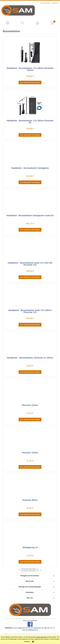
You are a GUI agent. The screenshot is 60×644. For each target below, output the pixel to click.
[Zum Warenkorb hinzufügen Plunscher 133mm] (30, 467)
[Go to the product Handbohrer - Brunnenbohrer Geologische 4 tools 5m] (30, 202)
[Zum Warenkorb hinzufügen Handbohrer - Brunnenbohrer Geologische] (30, 182)
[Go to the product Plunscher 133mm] (30, 440)
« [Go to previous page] (19, 570)
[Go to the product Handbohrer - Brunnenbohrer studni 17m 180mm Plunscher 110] (30, 297)
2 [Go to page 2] (26, 570)
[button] (7, 23)
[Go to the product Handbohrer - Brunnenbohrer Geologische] (30, 155)
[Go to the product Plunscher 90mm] (30, 487)
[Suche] (22, 23)
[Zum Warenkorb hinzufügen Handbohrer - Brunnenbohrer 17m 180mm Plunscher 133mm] (30, 83)
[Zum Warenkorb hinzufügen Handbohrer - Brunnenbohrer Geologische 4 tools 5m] (30, 230)
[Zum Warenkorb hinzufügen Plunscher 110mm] (30, 420)
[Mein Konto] (38, 23)
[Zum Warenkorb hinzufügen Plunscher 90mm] (30, 514)
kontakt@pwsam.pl (32, 630)
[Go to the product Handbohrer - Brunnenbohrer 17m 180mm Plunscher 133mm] (30, 53)
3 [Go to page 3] (30, 570)
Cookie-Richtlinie (41, 637)
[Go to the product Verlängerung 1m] (30, 534)
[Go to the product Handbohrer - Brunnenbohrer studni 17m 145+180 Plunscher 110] (30, 250)
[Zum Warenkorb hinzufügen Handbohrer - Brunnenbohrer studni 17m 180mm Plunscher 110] (30, 325)
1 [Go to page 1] (23, 570)
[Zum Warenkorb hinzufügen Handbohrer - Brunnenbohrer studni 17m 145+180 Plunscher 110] (30, 277)
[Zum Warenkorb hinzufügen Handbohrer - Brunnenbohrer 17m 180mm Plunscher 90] (30, 135)
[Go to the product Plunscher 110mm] (30, 392)
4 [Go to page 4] (34, 570)
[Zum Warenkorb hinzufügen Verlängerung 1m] (30, 562)
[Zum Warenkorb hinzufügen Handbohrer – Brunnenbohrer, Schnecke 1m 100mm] (30, 372)
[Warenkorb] (53, 23)
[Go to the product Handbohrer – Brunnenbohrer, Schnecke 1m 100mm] (30, 345)
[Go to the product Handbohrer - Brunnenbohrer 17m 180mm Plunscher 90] (30, 105)
